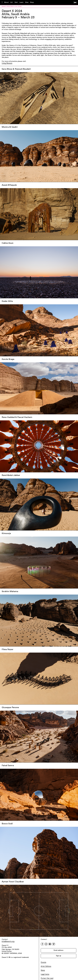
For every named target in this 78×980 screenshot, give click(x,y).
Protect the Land (47, 978)
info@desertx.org (8, 941)
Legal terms (45, 974)
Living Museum (7, 63)
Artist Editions (46, 966)
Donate (43, 962)
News (43, 970)
